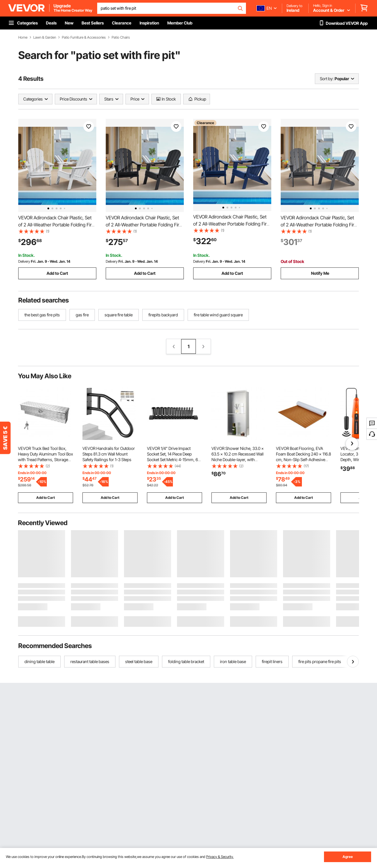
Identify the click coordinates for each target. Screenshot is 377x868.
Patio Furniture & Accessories (84, 37)
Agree (348, 857)
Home (23, 37)
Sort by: (327, 79)
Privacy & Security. (220, 857)
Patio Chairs (121, 37)
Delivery (24, 261)
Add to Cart (57, 273)
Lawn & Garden (45, 37)
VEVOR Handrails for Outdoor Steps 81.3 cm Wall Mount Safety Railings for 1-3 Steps (109, 454)
